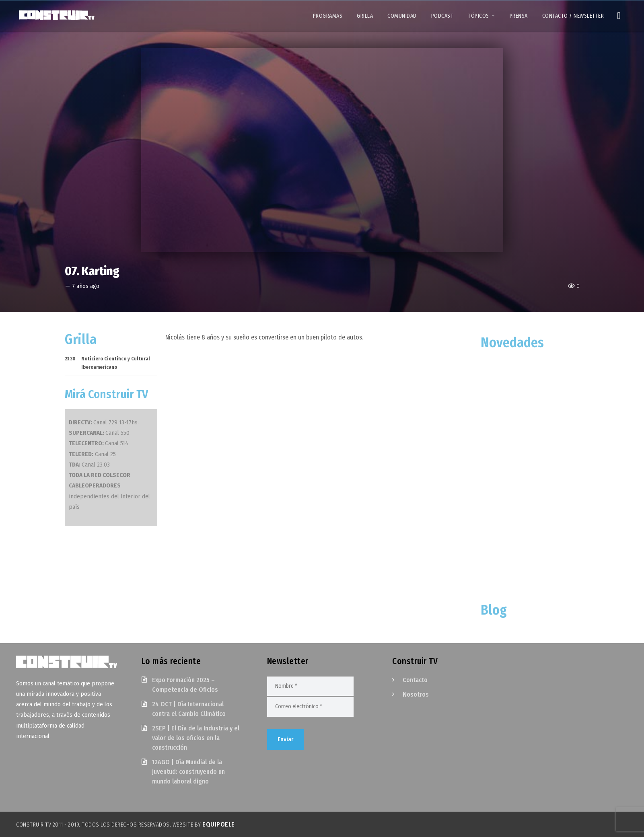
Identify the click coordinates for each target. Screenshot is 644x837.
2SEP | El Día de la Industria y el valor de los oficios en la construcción (196, 738)
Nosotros (416, 694)
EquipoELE (219, 824)
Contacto (415, 680)
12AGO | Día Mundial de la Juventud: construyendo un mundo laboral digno (188, 772)
